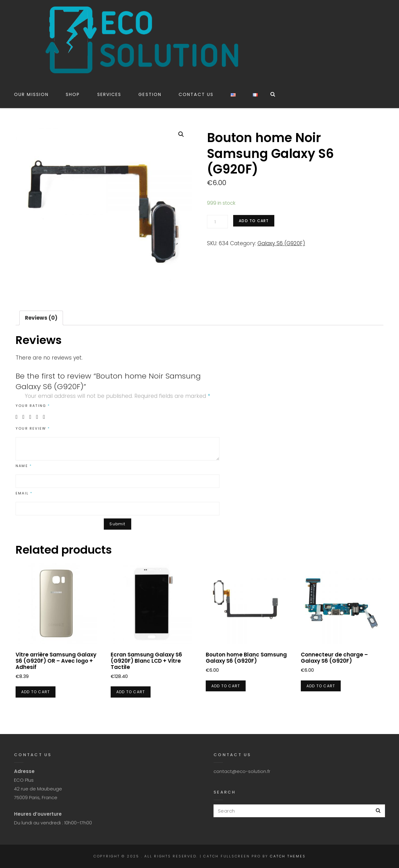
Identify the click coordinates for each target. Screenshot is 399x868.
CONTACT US (196, 94)
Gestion (150, 94)
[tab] (41, 318)
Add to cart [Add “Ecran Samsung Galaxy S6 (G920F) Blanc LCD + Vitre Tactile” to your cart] (131, 692)
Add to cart (254, 221)
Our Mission (31, 94)
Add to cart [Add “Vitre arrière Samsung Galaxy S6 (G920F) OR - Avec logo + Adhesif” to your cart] (36, 692)
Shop (73, 94)
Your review (33, 428)
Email (24, 493)
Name (24, 466)
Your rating (33, 406)
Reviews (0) (41, 318)
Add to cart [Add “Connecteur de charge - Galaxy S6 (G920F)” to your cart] (321, 686)
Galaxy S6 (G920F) (281, 243)
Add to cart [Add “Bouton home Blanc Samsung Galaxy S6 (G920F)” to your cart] (226, 686)
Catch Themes (288, 856)
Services (109, 94)
